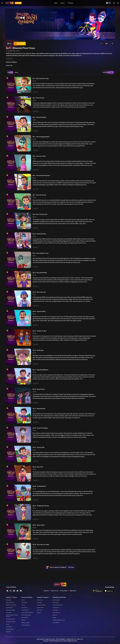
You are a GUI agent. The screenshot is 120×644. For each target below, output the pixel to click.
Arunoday (55, 610)
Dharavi (55, 615)
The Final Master (26, 625)
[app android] (98, 591)
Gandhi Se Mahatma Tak (59, 620)
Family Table (40, 608)
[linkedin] (14, 591)
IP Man (23, 605)
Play (10, 44)
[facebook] (7, 591)
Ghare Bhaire (56, 623)
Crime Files (9, 613)
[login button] (118, 3)
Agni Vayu (8, 632)
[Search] (114, 3)
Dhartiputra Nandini (11, 605)
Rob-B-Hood (25, 618)
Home (56, 3)
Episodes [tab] (10, 73)
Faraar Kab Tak (10, 629)
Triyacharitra (56, 608)
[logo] (60, 585)
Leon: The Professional (27, 613)
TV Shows (70, 3)
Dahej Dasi (9, 600)
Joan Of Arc (24, 608)
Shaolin (23, 620)
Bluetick (39, 613)
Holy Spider (24, 603)
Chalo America (56, 613)
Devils (23, 600)
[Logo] (9, 3)
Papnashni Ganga (10, 610)
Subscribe (18, 3)
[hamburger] (2, 3)
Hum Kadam (9, 627)
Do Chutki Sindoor (10, 619)
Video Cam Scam (41, 605)
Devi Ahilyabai (56, 600)
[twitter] (11, 591)
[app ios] (109, 591)
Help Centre (73, 591)
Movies (63, 3)
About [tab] (16, 73)
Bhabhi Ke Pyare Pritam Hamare (12, 616)
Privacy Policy (64, 591)
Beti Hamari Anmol (11, 622)
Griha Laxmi (40, 600)
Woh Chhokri (56, 603)
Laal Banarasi (9, 608)
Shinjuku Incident (26, 623)
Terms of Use (55, 591)
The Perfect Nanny (26, 615)
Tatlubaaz (40, 603)
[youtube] (17, 591)
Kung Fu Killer (25, 610)
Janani (8, 624)
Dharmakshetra (10, 603)
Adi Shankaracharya (58, 605)
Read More (9, 59)
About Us (46, 591)
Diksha (54, 618)
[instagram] (21, 591)
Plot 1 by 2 (40, 610)
